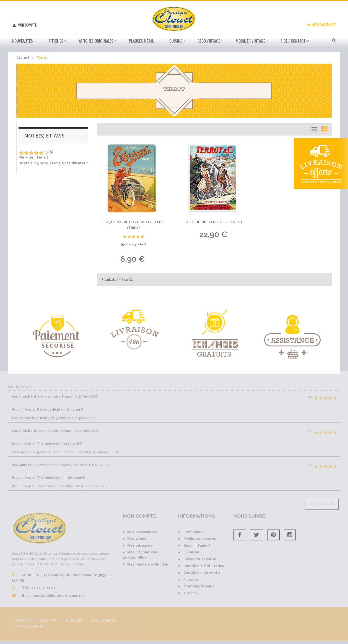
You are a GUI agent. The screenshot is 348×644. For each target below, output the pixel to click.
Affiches (56, 41)
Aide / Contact (293, 41)
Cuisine (176, 41)
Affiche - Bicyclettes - (215, 222)
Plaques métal (141, 41)
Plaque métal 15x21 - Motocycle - (134, 225)
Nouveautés (23, 41)
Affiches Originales (96, 41)
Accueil (23, 58)
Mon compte (27, 25)
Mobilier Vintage (250, 41)
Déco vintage (209, 41)
